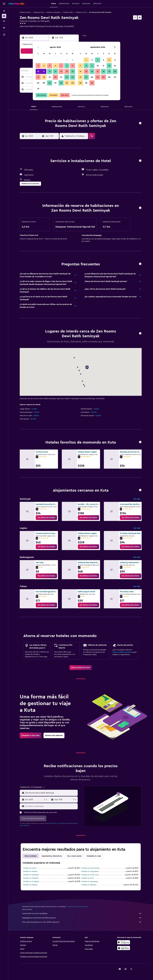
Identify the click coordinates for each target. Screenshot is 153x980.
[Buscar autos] (4, 21)
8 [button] (67, 66)
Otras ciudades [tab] (31, 856)
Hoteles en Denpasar (31, 875)
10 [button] (38, 71)
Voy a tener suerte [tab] (74, 856)
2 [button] (73, 60)
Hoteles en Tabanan (89, 885)
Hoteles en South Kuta (90, 875)
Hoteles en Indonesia (53, 12)
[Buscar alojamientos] (4, 16)
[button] (4, 4)
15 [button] (67, 71)
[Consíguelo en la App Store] (124, 948)
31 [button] (38, 89)
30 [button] (73, 83)
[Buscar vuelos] (4, 11)
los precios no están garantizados (77, 907)
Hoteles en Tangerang (90, 881)
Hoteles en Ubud (30, 868)
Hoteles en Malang (30, 885)
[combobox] (51, 793)
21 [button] (61, 77)
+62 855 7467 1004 (28, 29)
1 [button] (67, 60)
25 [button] (44, 83)
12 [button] (50, 71)
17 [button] (38, 77)
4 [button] (44, 66)
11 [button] (44, 71)
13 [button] (55, 71)
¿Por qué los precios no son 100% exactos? (82, 922)
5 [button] (50, 66)
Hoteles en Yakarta (30, 871)
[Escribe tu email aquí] (51, 806)
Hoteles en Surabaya (31, 881)
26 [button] (50, 83)
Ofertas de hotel (25, 12)
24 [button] (38, 83)
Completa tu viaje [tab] (94, 856)
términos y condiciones (58, 823)
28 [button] (61, 83)
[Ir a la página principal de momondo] (16, 4)
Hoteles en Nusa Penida (90, 868)
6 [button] (55, 66)
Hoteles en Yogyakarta (90, 871)
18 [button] (44, 77)
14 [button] (61, 71)
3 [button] (38, 66)
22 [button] (67, 77)
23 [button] (73, 77)
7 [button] (61, 66)
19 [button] (50, 77)
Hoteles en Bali (68, 12)
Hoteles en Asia (38, 12)
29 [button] (67, 83)
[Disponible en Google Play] (124, 942)
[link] (46, 518)
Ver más (137, 499)
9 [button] (73, 66)
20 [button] (55, 77)
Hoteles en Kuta (81, 12)
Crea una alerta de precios (122, 652)
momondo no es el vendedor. (82, 913)
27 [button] (55, 83)
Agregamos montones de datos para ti (82, 918)
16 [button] (73, 71)
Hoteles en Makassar (31, 878)
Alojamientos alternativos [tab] (52, 856)
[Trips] (4, 28)
